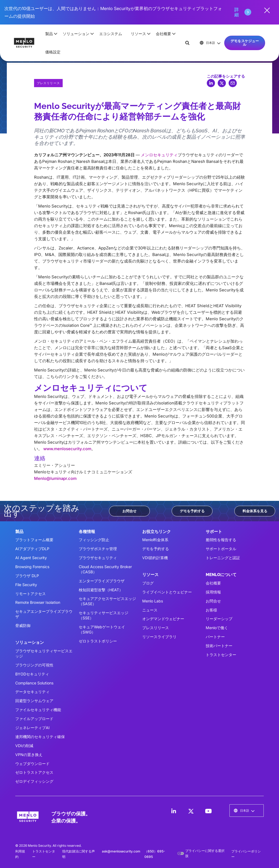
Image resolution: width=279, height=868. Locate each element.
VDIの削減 (24, 746)
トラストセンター (221, 655)
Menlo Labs (153, 601)
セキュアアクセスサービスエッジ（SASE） (107, 601)
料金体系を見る (255, 511)
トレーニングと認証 (223, 558)
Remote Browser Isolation (38, 602)
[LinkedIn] (174, 811)
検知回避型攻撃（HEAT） (101, 590)
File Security (26, 585)
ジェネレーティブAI (32, 728)
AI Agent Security (31, 558)
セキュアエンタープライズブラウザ (44, 614)
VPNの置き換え (29, 755)
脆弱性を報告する (221, 540)
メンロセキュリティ (159, 155)
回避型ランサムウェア (34, 701)
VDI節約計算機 (155, 558)
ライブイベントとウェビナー (167, 592)
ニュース (150, 610)
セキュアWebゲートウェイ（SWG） (102, 629)
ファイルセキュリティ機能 (38, 710)
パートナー (215, 637)
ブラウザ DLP (27, 576)
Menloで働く (217, 628)
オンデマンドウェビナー (163, 619)
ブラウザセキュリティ (98, 558)
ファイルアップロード (34, 719)
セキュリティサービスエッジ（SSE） (104, 615)
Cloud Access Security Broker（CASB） (105, 569)
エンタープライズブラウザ (102, 581)
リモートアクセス (31, 594)
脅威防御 (23, 625)
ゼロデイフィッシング (34, 781)
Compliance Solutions (34, 683)
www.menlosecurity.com (67, 449)
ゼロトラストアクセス (34, 772)
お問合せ (129, 511)
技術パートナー (219, 646)
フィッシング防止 (94, 540)
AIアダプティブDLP (32, 549)
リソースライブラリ (159, 637)
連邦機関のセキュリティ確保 (40, 737)
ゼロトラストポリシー (98, 641)
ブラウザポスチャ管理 (98, 549)
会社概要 (213, 583)
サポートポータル (221, 549)
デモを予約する (192, 511)
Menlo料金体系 (155, 540)
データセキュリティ (32, 692)
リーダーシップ (219, 619)
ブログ (148, 583)
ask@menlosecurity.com (121, 851)
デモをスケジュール (245, 43)
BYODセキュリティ (32, 674)
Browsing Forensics (32, 567)
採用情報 (213, 592)
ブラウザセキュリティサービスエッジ (44, 653)
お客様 (211, 610)
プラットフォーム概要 (34, 540)
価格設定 (53, 52)
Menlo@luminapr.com (55, 478)
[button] (50, 34)
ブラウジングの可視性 (34, 665)
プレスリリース (156, 628)
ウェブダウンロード (32, 764)
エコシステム (111, 34)
